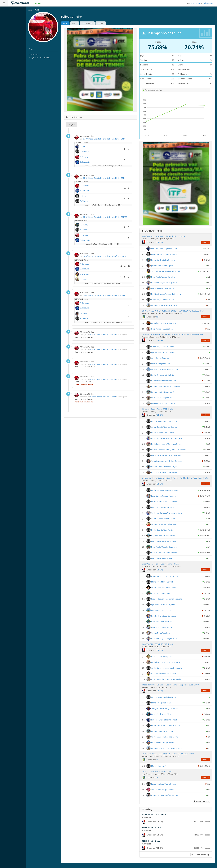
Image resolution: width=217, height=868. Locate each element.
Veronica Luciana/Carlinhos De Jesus (170, 461)
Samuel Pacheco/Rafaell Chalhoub (169, 272)
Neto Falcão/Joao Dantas (165, 596)
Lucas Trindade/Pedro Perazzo (168, 787)
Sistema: (5, 57)
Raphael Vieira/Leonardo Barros (168, 392)
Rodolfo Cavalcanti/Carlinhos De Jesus (171, 444)
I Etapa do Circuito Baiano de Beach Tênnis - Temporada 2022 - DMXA (174, 688)
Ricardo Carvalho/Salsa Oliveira (168, 504)
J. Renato (92, 314)
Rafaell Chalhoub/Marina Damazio (169, 387)
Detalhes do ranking (200, 857)
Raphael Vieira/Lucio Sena (166, 734)
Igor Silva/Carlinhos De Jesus (167, 607)
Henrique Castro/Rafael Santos (168, 798)
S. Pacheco (92, 275)
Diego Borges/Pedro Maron (166, 347)
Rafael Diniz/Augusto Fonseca (167, 323)
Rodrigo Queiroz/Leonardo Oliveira (170, 294)
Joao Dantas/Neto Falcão (165, 613)
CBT (161, 317)
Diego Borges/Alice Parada (166, 300)
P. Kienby (92, 225)
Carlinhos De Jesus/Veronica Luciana (170, 516)
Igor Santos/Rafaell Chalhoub (167, 353)
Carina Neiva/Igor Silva (164, 636)
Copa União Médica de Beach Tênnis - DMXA (164, 567)
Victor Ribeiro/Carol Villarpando (168, 527)
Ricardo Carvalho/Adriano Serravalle (170, 602)
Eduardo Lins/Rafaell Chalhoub (168, 723)
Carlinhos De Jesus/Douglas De (168, 283)
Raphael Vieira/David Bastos (167, 538)
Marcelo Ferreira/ (162, 769)
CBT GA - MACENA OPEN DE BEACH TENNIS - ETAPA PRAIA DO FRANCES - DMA (177, 311)
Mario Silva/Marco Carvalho (166, 585)
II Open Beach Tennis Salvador (111, 335)
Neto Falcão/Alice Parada (165, 624)
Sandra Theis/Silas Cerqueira (167, 619)
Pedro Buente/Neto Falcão (166, 533)
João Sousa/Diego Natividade (167, 544)
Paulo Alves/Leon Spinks (165, 659)
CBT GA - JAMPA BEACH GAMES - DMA (160, 774)
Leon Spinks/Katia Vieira (165, 630)
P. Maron (92, 201)
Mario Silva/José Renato (165, 706)
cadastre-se (208, 3)
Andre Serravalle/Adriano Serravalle (170, 671)
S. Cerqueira (93, 162)
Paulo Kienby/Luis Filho (165, 717)
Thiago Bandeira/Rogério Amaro (168, 711)
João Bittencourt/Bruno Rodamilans (170, 456)
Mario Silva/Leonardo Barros (167, 510)
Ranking (108, 23)
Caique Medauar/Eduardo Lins (168, 422)
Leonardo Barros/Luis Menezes (168, 579)
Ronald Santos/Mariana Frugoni (168, 467)
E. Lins (90, 147)
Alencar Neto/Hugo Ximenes (167, 792)
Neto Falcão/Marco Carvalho (167, 277)
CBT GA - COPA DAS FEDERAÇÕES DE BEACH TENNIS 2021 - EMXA (171, 756)
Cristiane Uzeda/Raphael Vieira (168, 740)
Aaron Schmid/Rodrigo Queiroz (168, 427)
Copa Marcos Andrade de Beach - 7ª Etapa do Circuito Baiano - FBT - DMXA (176, 335)
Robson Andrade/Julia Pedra (167, 745)
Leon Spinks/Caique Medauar (167, 499)
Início (38, 10)
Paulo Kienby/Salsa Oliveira (167, 260)
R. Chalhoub (93, 280)
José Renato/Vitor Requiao (166, 266)
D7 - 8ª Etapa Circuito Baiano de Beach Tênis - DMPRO (113, 217)
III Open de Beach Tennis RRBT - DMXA (161, 409)
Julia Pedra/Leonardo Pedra (167, 404)
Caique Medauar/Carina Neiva (168, 556)
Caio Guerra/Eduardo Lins (166, 358)
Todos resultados (201, 804)
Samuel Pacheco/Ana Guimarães (169, 676)
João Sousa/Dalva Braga (165, 561)
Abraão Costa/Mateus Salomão (168, 370)
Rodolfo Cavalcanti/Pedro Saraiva (169, 665)
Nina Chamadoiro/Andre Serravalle (170, 682)
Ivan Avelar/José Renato (165, 364)
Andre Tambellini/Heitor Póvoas (168, 590)
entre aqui (195, 3)
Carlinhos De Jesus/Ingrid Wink (168, 641)
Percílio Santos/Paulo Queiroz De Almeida (172, 450)
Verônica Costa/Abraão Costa (167, 381)
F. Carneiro (92, 157)
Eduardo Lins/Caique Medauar (168, 249)
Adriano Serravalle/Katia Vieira (168, 306)
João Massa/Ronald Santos (166, 289)
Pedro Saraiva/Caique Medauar (168, 493)
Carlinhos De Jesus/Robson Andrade (170, 439)
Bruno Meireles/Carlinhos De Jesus (170, 728)
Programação (95, 23)
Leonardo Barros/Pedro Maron (168, 255)
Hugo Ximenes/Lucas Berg (166, 329)
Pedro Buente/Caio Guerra (166, 433)
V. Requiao (92, 319)
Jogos (82, 23)
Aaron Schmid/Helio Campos (167, 521)
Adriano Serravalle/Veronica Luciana (170, 751)
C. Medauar (93, 152)
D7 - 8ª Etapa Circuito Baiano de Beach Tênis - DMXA (167, 237)
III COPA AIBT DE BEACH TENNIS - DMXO (161, 647)
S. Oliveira (92, 230)
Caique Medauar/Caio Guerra (167, 700)
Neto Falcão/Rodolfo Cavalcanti (168, 550)
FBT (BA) (163, 242)
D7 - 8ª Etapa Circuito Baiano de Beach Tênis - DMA (112, 139)
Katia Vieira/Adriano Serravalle (168, 473)
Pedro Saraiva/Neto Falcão (166, 375)
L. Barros (92, 197)
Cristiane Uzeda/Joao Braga (166, 398)
